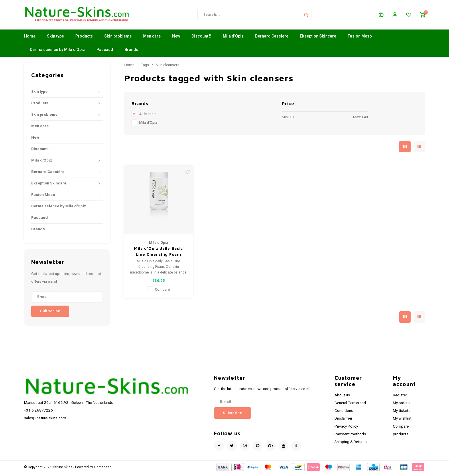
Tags (145, 67)
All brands (147, 116)
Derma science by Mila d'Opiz (57, 52)
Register (400, 397)
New (176, 39)
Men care (152, 39)
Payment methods (350, 436)
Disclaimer (343, 421)
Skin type (55, 39)
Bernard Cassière (272, 39)
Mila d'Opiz (233, 39)
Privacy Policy (346, 428)
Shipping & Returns (350, 444)
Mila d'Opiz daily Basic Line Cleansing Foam (158, 253)
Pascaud (105, 52)
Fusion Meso (360, 39)
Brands (131, 52)
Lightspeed (103, 469)
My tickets (402, 413)
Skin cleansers (168, 67)
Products (84, 39)
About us (342, 397)
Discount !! (201, 39)
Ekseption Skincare (318, 39)
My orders (401, 405)
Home (30, 39)
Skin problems (118, 39)
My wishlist (402, 421)
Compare (162, 292)
